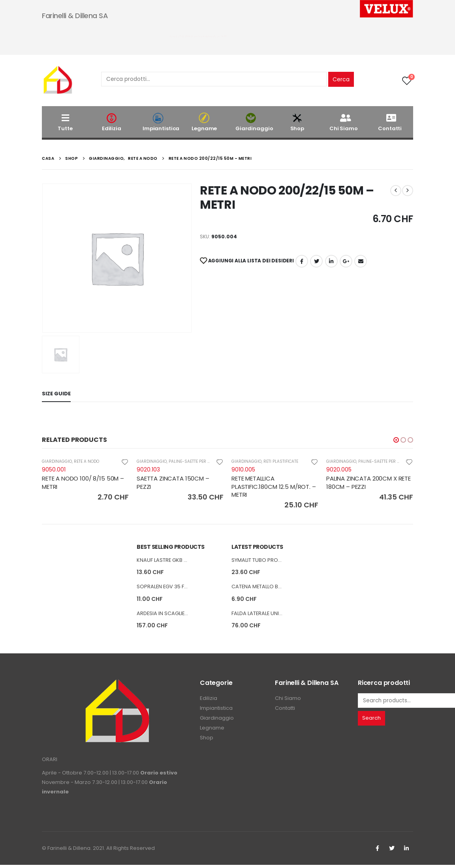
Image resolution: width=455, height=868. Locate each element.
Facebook (302, 261)
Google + (346, 261)
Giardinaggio (254, 122)
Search (371, 721)
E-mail (361, 261)
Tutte (65, 122)
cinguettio (316, 261)
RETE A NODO (86, 461)
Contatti (390, 122)
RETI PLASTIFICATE (281, 461)
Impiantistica (161, 122)
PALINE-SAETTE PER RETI (192, 461)
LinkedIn (331, 261)
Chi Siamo (344, 122)
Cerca (341, 79)
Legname (205, 122)
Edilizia (112, 122)
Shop (297, 122)
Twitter (392, 851)
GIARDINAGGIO (57, 461)
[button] (396, 440)
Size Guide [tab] (56, 394)
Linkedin (406, 851)
